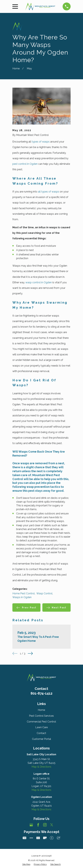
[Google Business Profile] (31, 825)
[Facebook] (38, 825)
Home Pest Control (24, 593)
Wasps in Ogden (22, 597)
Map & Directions (41, 767)
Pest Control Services (41, 716)
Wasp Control (44, 593)
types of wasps (41, 142)
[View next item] (30, 653)
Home (41, 710)
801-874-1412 (41, 693)
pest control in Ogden (25, 164)
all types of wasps (49, 192)
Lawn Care (41, 727)
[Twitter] (52, 825)
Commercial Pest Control (41, 722)
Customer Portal (41, 739)
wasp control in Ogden (39, 282)
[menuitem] (26, 864)
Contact (41, 733)
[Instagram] (45, 825)
